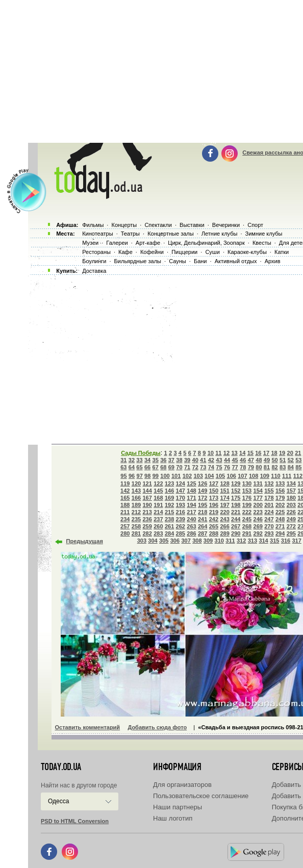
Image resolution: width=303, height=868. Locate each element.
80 (259, 467)
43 (219, 460)
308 (197, 541)
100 (165, 476)
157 (291, 491)
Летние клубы (220, 234)
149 (203, 491)
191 (158, 505)
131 (258, 483)
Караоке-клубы (247, 252)
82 (274, 467)
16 (258, 453)
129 (236, 483)
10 (211, 453)
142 (125, 491)
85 (298, 467)
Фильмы (93, 225)
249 (291, 519)
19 (282, 453)
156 (280, 491)
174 (224, 498)
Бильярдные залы (138, 261)
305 (164, 541)
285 (181, 533)
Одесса (58, 801)
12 (226, 453)
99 (156, 476)
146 (169, 491)
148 (191, 491)
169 (169, 498)
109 (265, 476)
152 (236, 491)
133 (280, 483)
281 (136, 533)
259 (147, 526)
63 (123, 467)
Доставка (94, 271)
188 (125, 505)
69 (171, 467)
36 (163, 460)
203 (291, 505)
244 (236, 519)
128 (224, 483)
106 (232, 476)
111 (287, 476)
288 (214, 533)
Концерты (124, 225)
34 (147, 460)
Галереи (117, 243)
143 (136, 491)
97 (140, 476)
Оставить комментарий (88, 727)
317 (296, 541)
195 (203, 505)
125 (191, 483)
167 (147, 498)
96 (132, 476)
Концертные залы (170, 234)
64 (132, 467)
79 (251, 467)
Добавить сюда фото (157, 727)
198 (236, 505)
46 (243, 460)
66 (147, 467)
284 (169, 533)
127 (214, 483)
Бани (200, 261)
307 (186, 541)
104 (209, 476)
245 (247, 519)
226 (291, 512)
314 (263, 541)
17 (266, 453)
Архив (273, 261)
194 (191, 505)
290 (236, 533)
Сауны (178, 261)
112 (298, 476)
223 (258, 512)
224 (269, 512)
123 (169, 483)
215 (169, 512)
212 (136, 512)
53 (298, 460)
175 (236, 498)
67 (156, 467)
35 (156, 460)
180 (291, 498)
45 (235, 460)
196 (214, 505)
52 (291, 460)
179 (280, 498)
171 (191, 498)
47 (251, 460)
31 (123, 460)
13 (234, 453)
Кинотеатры (97, 234)
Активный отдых (236, 261)
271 (280, 526)
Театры (130, 234)
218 (203, 512)
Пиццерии (184, 252)
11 (218, 453)
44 (227, 460)
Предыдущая (85, 541)
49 (267, 460)
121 (147, 483)
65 (139, 467)
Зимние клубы (264, 234)
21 (298, 453)
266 (224, 526)
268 (247, 526)
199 (247, 505)
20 (290, 453)
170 (181, 498)
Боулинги (94, 261)
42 (211, 460)
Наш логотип (173, 818)
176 (247, 498)
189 (136, 505)
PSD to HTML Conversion (75, 821)
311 (230, 541)
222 (247, 512)
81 (267, 467)
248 (280, 519)
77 (235, 467)
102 (187, 476)
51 (283, 460)
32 (132, 460)
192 (169, 505)
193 (181, 505)
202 (280, 505)
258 (136, 526)
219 (214, 512)
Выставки (192, 225)
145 (158, 491)
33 (139, 460)
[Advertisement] (166, 357)
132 (269, 483)
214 (158, 512)
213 (147, 512)
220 (224, 512)
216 (181, 512)
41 (203, 460)
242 (214, 519)
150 (214, 491)
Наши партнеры (178, 807)
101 (176, 476)
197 (224, 505)
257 (125, 526)
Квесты (262, 243)
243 (224, 519)
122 (158, 483)
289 (224, 533)
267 (236, 526)
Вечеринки (226, 225)
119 (125, 483)
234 (125, 519)
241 (203, 519)
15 (250, 453)
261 (169, 526)
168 (158, 498)
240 (191, 519)
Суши (212, 252)
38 (179, 460)
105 (220, 476)
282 (147, 533)
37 (171, 460)
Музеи (90, 243)
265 (214, 526)
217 (191, 512)
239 (181, 519)
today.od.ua (61, 767)
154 (258, 491)
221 (236, 512)
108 (254, 476)
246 (258, 519)
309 (208, 541)
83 (283, 467)
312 (241, 541)
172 (203, 498)
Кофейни (152, 252)
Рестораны (96, 252)
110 (275, 476)
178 (269, 498)
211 (125, 512)
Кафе (125, 252)
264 (203, 526)
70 (179, 467)
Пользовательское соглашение (201, 796)
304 (153, 541)
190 (147, 505)
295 (291, 533)
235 (136, 519)
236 (147, 519)
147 (181, 491)
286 (191, 533)
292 (258, 533)
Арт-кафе (148, 243)
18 (274, 453)
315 (274, 541)
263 (191, 526)
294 (280, 533)
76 (227, 467)
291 (247, 533)
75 (219, 467)
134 (291, 483)
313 (252, 541)
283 (158, 533)
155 (269, 491)
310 (219, 541)
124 (181, 483)
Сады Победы (141, 453)
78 (243, 467)
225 (280, 512)
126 (203, 483)
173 (214, 498)
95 (123, 476)
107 (242, 476)
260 (158, 526)
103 (198, 476)
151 (224, 491)
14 (242, 453)
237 (158, 519)
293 (269, 533)
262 (181, 526)
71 (187, 467)
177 (258, 498)
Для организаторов (182, 785)
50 (274, 460)
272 (291, 526)
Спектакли (158, 225)
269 (258, 526)
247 (269, 519)
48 (259, 460)
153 (247, 491)
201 (269, 505)
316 (286, 541)
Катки (282, 252)
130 (247, 483)
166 (136, 498)
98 (147, 476)
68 (163, 467)
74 (211, 467)
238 (169, 519)
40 (195, 460)
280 (125, 533)
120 (136, 483)
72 (195, 467)
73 (203, 467)
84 (291, 467)
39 (187, 460)
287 (203, 533)
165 (125, 498)
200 (258, 505)
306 (175, 541)
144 (147, 491)
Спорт (255, 225)
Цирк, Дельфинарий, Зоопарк (206, 243)
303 (142, 541)
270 (269, 526)
